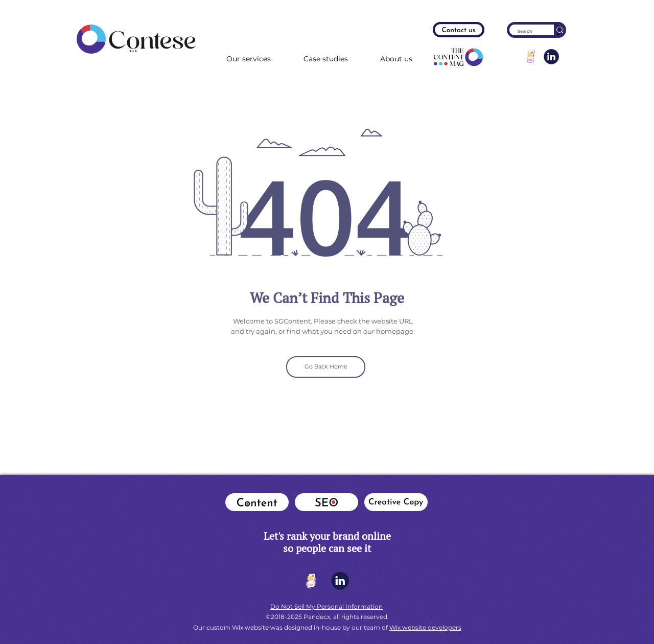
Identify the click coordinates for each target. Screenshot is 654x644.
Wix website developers (425, 627)
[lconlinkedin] (551, 57)
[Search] (525, 31)
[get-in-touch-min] (531, 57)
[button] (396, 59)
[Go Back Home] (326, 367)
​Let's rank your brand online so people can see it (327, 542)
